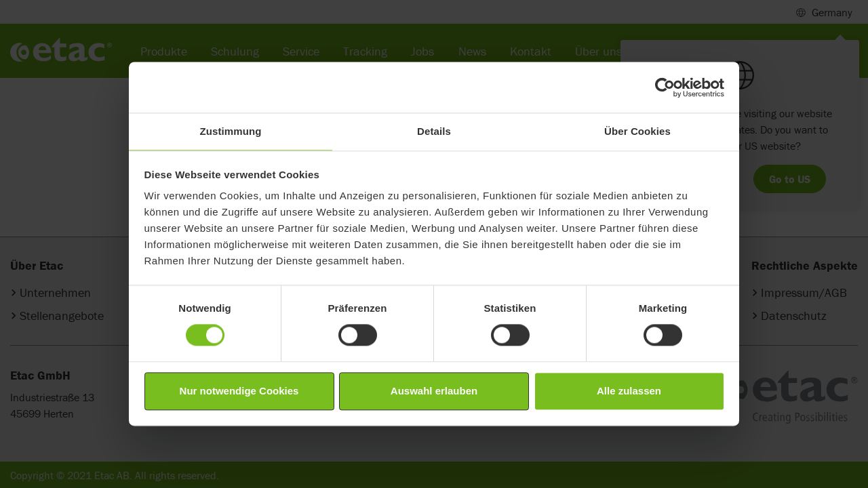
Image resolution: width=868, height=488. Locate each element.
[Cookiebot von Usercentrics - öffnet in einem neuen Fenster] (665, 87)
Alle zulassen (629, 391)
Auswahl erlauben (434, 391)
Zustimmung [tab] (231, 131)
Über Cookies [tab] (637, 131)
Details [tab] (434, 131)
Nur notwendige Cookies (239, 391)
